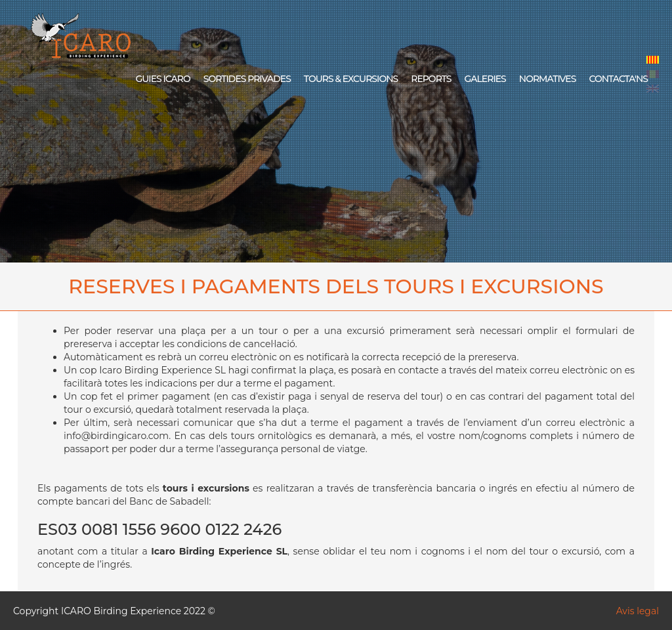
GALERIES (485, 79)
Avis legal (638, 611)
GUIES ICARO (162, 79)
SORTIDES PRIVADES (247, 79)
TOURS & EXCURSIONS (351, 79)
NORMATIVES (548, 79)
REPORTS (431, 79)
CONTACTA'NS (618, 79)
